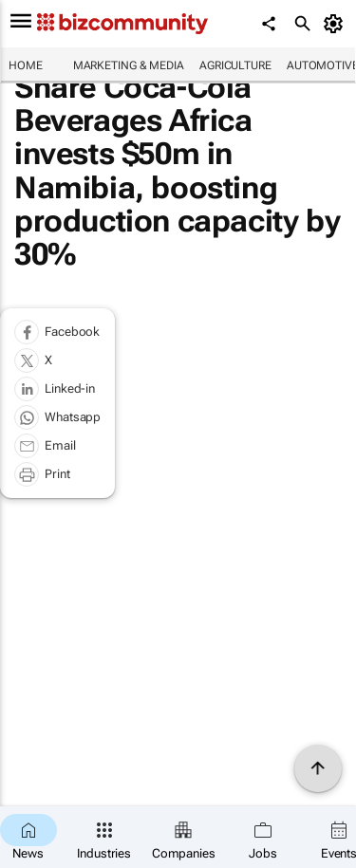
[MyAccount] (337, 24)
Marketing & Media (129, 65)
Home (26, 65)
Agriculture (235, 65)
